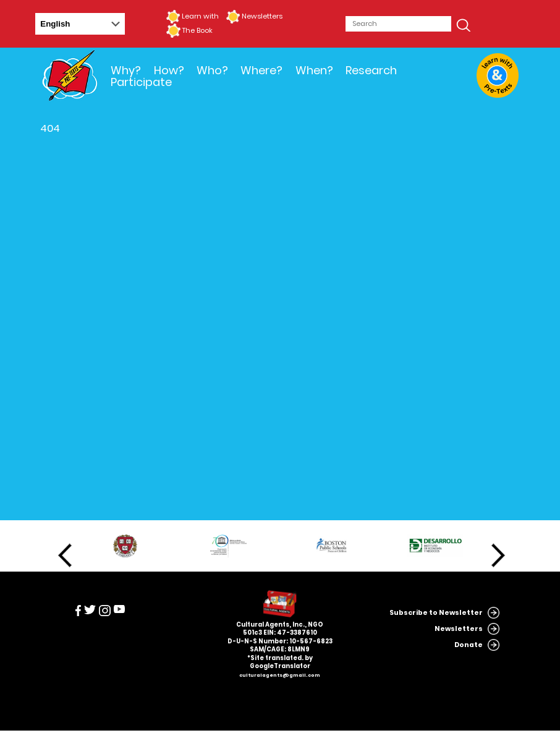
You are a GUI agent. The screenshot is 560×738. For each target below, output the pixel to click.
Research (371, 70)
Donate (469, 645)
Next (498, 556)
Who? (212, 70)
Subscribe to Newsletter (436, 613)
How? (169, 70)
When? (314, 70)
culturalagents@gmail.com (280, 675)
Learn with (200, 16)
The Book (197, 30)
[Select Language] (80, 24)
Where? (261, 70)
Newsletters (262, 16)
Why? (126, 70)
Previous (65, 556)
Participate (141, 82)
